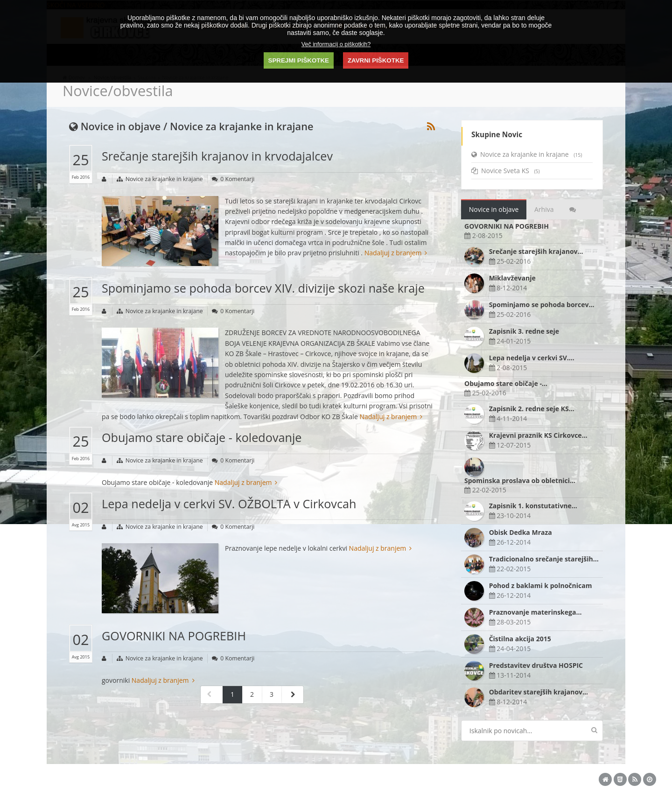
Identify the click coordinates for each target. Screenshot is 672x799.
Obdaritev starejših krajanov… (539, 692)
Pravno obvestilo (401, 778)
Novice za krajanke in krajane (164, 179)
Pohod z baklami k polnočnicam (541, 585)
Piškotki (366, 778)
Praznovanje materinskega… (535, 612)
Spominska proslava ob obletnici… (520, 480)
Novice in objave (494, 209)
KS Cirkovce (165, 778)
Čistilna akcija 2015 (520, 639)
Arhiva (544, 209)
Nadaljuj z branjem (396, 253)
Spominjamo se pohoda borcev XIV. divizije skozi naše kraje (263, 288)
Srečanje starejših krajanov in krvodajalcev (217, 156)
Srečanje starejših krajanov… (536, 251)
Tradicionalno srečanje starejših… (544, 559)
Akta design (270, 778)
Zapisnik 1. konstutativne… (533, 506)
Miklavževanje (512, 278)
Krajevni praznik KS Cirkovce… (538, 435)
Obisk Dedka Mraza (521, 532)
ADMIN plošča (335, 778)
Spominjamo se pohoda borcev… (542, 305)
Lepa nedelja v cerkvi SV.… (532, 358)
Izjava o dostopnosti (450, 778)
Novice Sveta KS (506, 171)
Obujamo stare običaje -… (506, 383)
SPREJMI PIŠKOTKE (299, 60)
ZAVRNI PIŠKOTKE (376, 60)
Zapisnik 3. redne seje (524, 331)
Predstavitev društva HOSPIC (536, 665)
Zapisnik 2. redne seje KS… (532, 409)
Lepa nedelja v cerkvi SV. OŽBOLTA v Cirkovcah (229, 504)
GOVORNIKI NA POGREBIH (174, 636)
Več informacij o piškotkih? (336, 44)
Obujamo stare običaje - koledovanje (202, 437)
